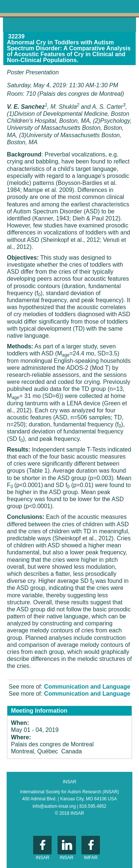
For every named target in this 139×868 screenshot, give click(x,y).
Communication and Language (87, 687)
